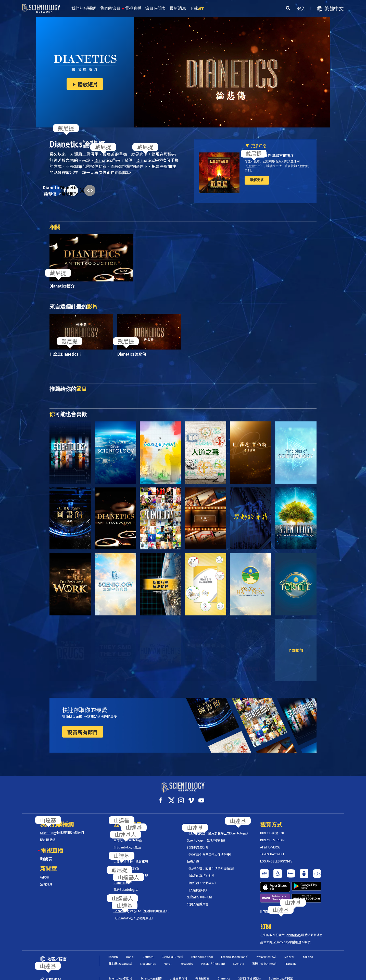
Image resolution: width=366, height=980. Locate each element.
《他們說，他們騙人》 (202, 878)
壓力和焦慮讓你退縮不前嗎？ (269, 155)
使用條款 (267, 973)
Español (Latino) (202, 932)
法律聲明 (334, 973)
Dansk (130, 932)
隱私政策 (313, 973)
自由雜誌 (143, 961)
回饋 (266, 887)
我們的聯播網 (84, 8)
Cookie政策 (290, 973)
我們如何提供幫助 (249, 954)
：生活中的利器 (206, 836)
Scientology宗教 (119, 961)
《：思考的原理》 (134, 913)
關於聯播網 (48, 835)
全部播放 (296, 650)
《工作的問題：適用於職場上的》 (218, 829)
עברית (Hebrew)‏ (266, 932)
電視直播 (133, 8)
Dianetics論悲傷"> (55, 190)
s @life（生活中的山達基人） (142, 906)
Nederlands (148, 939)
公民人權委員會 (198, 899)
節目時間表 (156, 8)
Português (186, 939)
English (113, 932)
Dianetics (224, 954)
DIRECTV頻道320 (272, 828)
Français (290, 939)
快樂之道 (193, 857)
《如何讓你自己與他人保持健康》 (210, 850)
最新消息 (178, 8)
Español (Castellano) (235, 932)
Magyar (289, 932)
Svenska (239, 939)
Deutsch (148, 932)
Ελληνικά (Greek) (172, 932)
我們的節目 (110, 8)
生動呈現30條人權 (199, 892)
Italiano (308, 932)
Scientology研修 (151, 954)
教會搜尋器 (202, 954)
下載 (197, 8)
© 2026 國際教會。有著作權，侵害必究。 (59, 973)
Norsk (168, 939)
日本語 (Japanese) (120, 939)
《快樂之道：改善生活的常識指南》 (211, 864)
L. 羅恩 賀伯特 (179, 954)
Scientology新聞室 (281, 954)
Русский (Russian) (213, 939)
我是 (126, 885)
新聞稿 (45, 872)
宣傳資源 (46, 880)
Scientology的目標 (120, 954)
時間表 (46, 854)
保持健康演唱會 (198, 843)
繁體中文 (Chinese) (264, 939)
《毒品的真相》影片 (201, 871)
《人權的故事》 (198, 885)
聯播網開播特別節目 (62, 828)
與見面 (127, 842)
